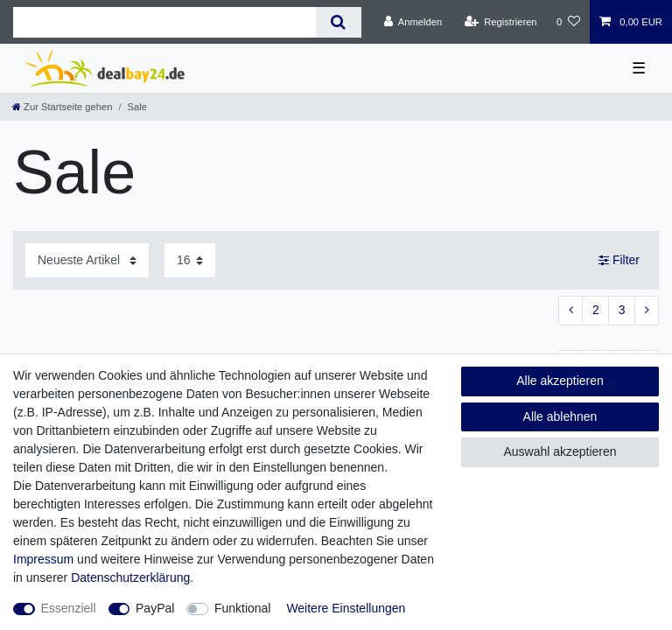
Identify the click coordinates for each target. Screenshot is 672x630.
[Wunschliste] (568, 22)
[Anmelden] (413, 22)
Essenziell (69, 608)
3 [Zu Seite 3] (622, 310)
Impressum (43, 559)
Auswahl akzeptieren (560, 451)
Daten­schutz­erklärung (130, 577)
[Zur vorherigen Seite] (570, 311)
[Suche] (338, 22)
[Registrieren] (500, 22)
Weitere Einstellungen (346, 608)
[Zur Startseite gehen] (62, 107)
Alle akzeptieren (560, 381)
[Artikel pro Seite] (190, 260)
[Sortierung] (87, 260)
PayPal (155, 608)
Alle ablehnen (560, 416)
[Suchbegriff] (164, 22)
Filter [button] (619, 261)
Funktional (243, 608)
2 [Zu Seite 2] (596, 310)
